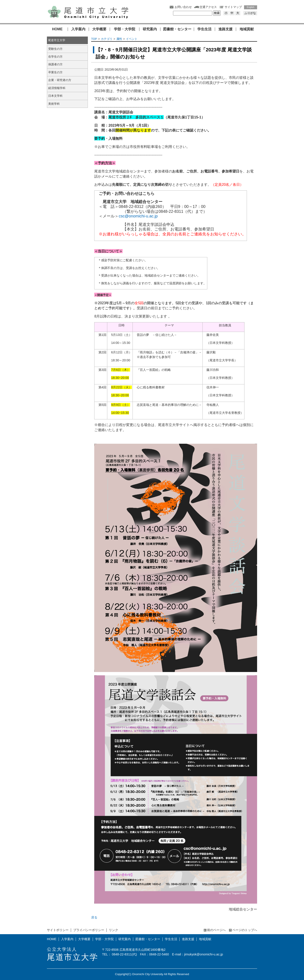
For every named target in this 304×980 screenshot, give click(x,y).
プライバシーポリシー (89, 930)
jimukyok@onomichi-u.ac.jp (203, 954)
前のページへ (216, 930)
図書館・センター (177, 29)
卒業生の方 (55, 72)
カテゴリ (107, 39)
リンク (114, 930)
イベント (132, 39)
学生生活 (204, 29)
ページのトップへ (245, 930)
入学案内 (78, 29)
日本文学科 (55, 96)
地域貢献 (247, 29)
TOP (94, 39)
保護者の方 (55, 64)
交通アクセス (208, 7)
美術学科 (54, 104)
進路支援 (225, 29)
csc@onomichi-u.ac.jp (138, 216)
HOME (57, 29)
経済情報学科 (57, 88)
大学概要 (99, 29)
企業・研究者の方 (60, 80)
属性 (119, 39)
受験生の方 (55, 49)
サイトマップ (233, 7)
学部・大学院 (125, 29)
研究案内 (150, 29)
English (251, 7)
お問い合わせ (183, 7)
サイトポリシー (58, 930)
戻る (94, 917)
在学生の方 (55, 57)
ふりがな (250, 13)
